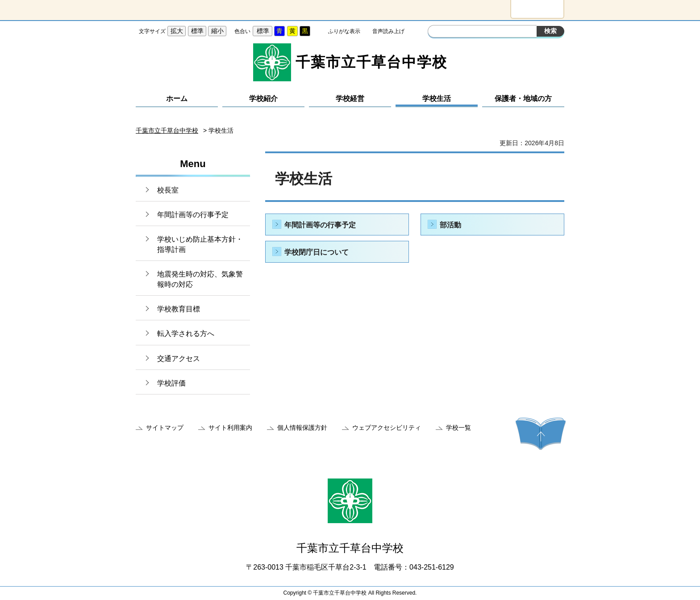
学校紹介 (263, 99)
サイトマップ (165, 428)
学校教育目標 (179, 309)
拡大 (177, 31)
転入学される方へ (186, 334)
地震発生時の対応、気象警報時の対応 (200, 279)
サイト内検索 (436, 32)
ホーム (177, 99)
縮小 (217, 31)
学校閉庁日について (317, 252)
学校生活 (437, 99)
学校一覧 (458, 428)
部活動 (450, 225)
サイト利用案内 (230, 428)
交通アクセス (179, 359)
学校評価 (171, 383)
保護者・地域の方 (523, 99)
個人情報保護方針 (302, 428)
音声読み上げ (388, 31)
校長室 (168, 190)
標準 (197, 31)
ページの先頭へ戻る (541, 434)
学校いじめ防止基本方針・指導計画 (200, 244)
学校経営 (350, 99)
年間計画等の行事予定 (193, 215)
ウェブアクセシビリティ (387, 428)
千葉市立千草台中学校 (167, 130)
